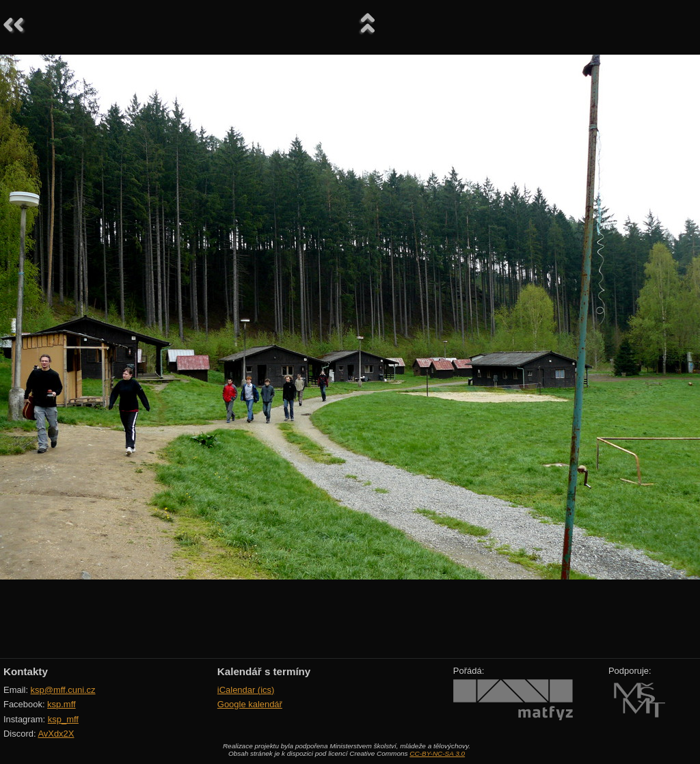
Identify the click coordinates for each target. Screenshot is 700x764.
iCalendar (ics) (246, 690)
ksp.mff (62, 704)
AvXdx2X (56, 734)
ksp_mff (63, 719)
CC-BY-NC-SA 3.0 (437, 753)
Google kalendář (250, 704)
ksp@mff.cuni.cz (63, 690)
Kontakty (26, 671)
